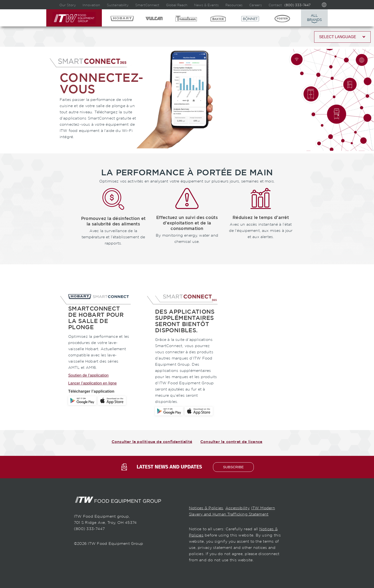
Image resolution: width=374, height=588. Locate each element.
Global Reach (177, 5)
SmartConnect (147, 5)
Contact (275, 5)
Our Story (68, 5)
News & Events (206, 5)
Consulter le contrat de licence (231, 442)
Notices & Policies (206, 508)
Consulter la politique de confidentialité (152, 442)
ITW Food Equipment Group (74, 18)
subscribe (233, 467)
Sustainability (118, 5)
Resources (234, 5)
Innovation (91, 5)
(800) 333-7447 (297, 5)
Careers (256, 5)
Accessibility (237, 508)
